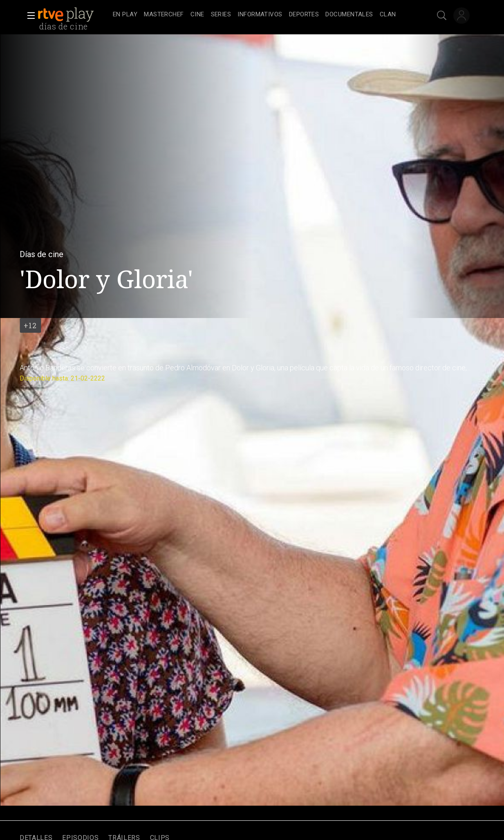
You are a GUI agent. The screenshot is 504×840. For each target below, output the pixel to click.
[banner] (74, 15)
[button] (29, 16)
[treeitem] (125, 15)
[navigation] (261, 15)
